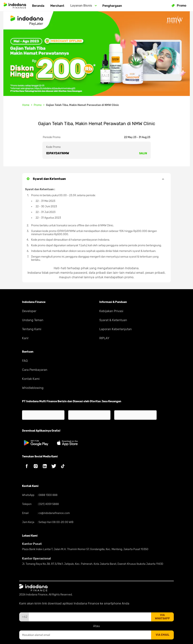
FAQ (25, 361)
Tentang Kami (32, 329)
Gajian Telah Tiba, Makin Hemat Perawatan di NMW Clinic (82, 105)
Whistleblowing (33, 388)
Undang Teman (33, 320)
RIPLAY (104, 338)
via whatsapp (162, 617)
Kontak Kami (31, 379)
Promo (38, 105)
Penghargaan (112, 6)
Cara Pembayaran (35, 370)
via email (162, 635)
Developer (29, 311)
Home (26, 105)
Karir (25, 338)
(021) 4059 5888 (48, 504)
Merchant (57, 6)
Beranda (38, 6)
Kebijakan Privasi (111, 311)
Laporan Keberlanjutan (116, 329)
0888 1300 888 (48, 495)
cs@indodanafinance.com (54, 513)
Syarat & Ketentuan (113, 320)
